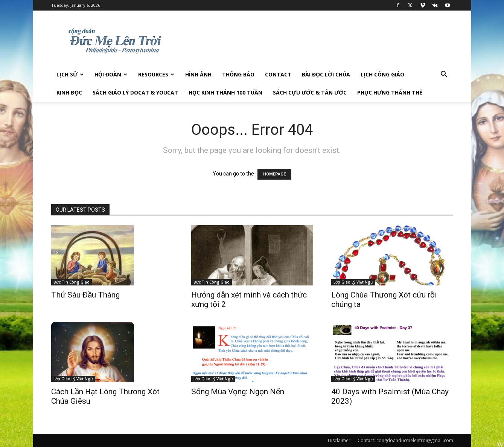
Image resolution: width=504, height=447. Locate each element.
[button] (444, 75)
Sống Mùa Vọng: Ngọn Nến (238, 392)
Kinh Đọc (69, 92)
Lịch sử (70, 74)
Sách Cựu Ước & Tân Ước (310, 92)
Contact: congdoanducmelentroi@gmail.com (405, 440)
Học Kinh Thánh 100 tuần (225, 92)
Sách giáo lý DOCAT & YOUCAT (135, 92)
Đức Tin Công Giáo (72, 282)
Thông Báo (238, 74)
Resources (156, 74)
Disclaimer (339, 440)
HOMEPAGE (274, 174)
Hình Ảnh (198, 74)
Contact (278, 74)
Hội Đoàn (111, 74)
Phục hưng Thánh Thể (390, 92)
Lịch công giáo (382, 74)
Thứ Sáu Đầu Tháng (85, 295)
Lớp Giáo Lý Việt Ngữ (353, 282)
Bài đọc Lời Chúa (326, 74)
